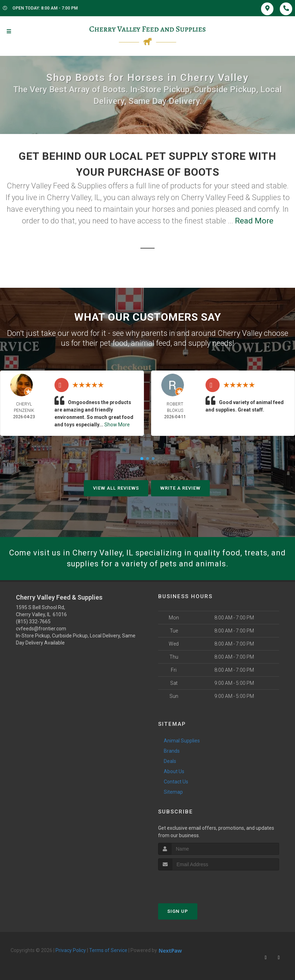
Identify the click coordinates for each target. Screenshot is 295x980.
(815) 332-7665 (33, 622)
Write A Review (180, 488)
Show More (117, 425)
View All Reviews (116, 488)
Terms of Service (108, 950)
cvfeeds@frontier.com (41, 629)
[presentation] (196, 884)
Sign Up (178, 911)
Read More (254, 221)
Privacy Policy (71, 950)
